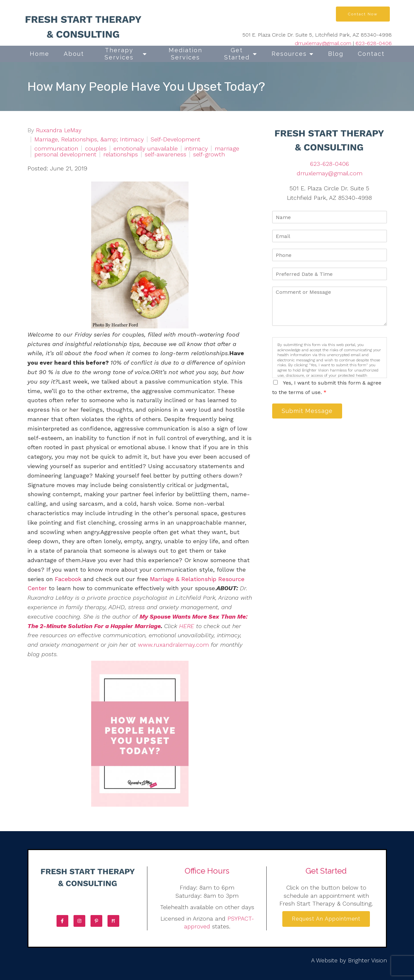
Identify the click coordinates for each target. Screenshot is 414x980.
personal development (65, 154)
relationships (121, 154)
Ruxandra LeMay (59, 130)
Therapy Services (119, 54)
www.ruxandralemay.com (173, 645)
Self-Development (175, 139)
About (74, 54)
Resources (289, 54)
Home (40, 54)
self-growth (209, 154)
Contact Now (363, 14)
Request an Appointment (326, 920)
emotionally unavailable (146, 149)
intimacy (196, 149)
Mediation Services (185, 54)
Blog (336, 54)
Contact (371, 54)
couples (96, 149)
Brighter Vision (367, 960)
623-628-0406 (374, 43)
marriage (227, 149)
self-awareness (166, 154)
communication (56, 149)
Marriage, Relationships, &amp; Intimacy (89, 139)
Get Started (237, 54)
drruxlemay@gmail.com (323, 43)
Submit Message (310, 412)
